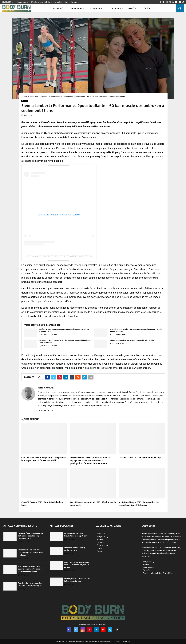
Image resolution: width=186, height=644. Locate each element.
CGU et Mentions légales (103, 641)
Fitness (100, 539)
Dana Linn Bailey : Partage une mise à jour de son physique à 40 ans (77, 565)
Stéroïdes (146, 8)
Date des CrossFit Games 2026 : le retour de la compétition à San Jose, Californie (65, 341)
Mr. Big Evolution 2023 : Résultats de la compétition (76, 535)
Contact (75, 2)
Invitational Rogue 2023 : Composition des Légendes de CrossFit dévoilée (139, 504)
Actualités (59, 8)
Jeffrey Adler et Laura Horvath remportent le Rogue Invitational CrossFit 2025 (64, 330)
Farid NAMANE (46, 388)
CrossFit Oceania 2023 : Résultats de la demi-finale (43, 504)
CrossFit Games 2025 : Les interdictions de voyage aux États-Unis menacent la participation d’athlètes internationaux (90, 461)
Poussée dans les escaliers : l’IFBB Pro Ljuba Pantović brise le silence (31, 552)
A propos (117, 641)
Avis (67, 2)
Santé (131, 8)
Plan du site (126, 641)
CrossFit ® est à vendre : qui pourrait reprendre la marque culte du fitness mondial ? (136, 330)
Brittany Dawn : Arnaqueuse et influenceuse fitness (77, 580)
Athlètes (58, 2)
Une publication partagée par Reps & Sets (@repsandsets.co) (59, 256)
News (99, 551)
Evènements (23, 2)
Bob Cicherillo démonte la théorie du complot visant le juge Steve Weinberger (30, 569)
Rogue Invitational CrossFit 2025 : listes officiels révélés (132, 340)
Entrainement (96, 8)
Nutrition (77, 8)
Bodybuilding (103, 536)
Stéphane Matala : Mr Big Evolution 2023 (75, 549)
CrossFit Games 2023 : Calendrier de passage (140, 458)
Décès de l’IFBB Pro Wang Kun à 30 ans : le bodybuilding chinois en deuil (30, 536)
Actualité (101, 534)
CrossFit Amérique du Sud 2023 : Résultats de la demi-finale (93, 504)
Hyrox (99, 548)
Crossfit (25, 101)
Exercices (116, 8)
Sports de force (103, 545)
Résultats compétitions (41, 2)
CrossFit (101, 542)
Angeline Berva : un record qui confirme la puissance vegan (30, 584)
